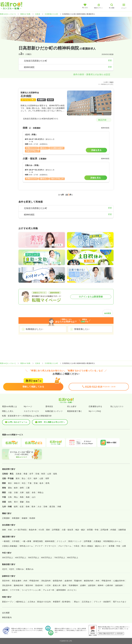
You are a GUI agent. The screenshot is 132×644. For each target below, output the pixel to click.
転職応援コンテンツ (54, 411)
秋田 (43, 474)
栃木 (42, 483)
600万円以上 (47, 558)
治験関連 (122, 530)
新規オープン (8, 602)
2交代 (5, 569)
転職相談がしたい (35, 329)
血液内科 (68, 581)
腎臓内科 (78, 581)
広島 (10, 497)
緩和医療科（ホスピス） (67, 590)
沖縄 (59, 507)
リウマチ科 (15, 590)
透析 (48, 530)
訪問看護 (56, 530)
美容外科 (6, 581)
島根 (28, 497)
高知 (28, 502)
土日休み (31, 602)
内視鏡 (113, 530)
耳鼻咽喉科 (73, 585)
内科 (25, 581)
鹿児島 (52, 507)
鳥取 (22, 497)
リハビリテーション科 (31, 590)
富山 (24, 478)
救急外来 (33, 530)
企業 (124, 546)
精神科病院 (50, 541)
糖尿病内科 (89, 581)
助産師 (32, 518)
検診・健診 (80, 530)
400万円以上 (21, 558)
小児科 (48, 585)
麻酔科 (5, 590)
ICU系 (41, 530)
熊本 (33, 507)
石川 (30, 478)
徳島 (10, 502)
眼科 (64, 585)
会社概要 (6, 613)
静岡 (22, 488)
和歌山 (41, 492)
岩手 (31, 474)
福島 (55, 474)
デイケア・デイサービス (45, 546)
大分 (39, 507)
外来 (10, 530)
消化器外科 (7, 585)
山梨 (41, 478)
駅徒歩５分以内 (44, 602)
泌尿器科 (92, 585)
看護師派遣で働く (75, 411)
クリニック (61, 541)
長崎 (28, 507)
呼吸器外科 (106, 581)
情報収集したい (82, 329)
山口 (34, 497)
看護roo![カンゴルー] (8, 14)
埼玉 (24, 483)
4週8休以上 (21, 602)
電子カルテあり (120, 602)
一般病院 (6, 541)
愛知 (10, 488)
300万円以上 (8, 558)
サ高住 (76, 546)
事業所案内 (7, 617)
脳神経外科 (18, 585)
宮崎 (45, 507)
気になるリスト (117, 406)
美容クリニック (75, 541)
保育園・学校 (93, 530)
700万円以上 (60, 558)
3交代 (12, 569)
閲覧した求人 (8, 411)
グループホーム (65, 546)
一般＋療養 (26, 541)
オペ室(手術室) (20, 530)
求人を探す (72, 406)
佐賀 (22, 507)
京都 (16, 492)
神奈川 (17, 483)
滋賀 (28, 492)
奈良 (34, 492)
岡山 (16, 497)
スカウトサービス (31, 411)
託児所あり (87, 602)
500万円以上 (34, 558)
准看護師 (16, 518)
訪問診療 (104, 530)
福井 (35, 478)
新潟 (18, 478)
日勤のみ (20, 569)
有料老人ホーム (26, 546)
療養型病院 (38, 541)
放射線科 (119, 585)
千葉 (30, 483)
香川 (16, 502)
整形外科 (29, 585)
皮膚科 (83, 585)
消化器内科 (46, 581)
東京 (10, 483)
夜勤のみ (30, 569)
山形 (49, 474)
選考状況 (49, 406)
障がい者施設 (87, 546)
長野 (47, 478)
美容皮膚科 (17, 581)
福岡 (16, 507)
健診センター (101, 546)
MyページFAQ (95, 411)
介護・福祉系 (68, 530)
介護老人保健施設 (10, 546)
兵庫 (22, 492)
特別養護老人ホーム (112, 541)
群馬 (47, 483)
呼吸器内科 (34, 581)
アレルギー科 (49, 590)
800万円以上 (73, 558)
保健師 (24, 518)
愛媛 (22, 502)
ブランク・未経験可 (102, 602)
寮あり (77, 602)
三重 (28, 488)
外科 (98, 581)
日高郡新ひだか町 (51, 14)
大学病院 (16, 541)
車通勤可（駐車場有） (63, 602)
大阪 (10, 492)
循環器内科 (58, 581)
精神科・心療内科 (105, 585)
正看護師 (6, 518)
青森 (25, 474)
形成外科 (39, 585)
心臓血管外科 (119, 581)
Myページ (28, 406)
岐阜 (16, 488)
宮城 (37, 474)
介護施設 (97, 541)
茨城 (36, 483)
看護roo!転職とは (10, 406)
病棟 (4, 530)
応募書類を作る (95, 406)
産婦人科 (57, 585)
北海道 (38, 14)
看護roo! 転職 (25, 14)
